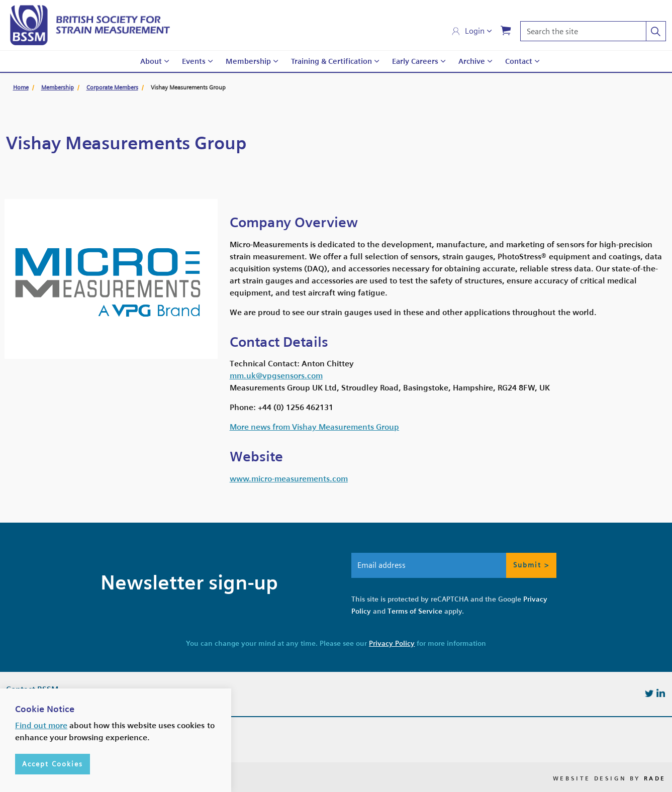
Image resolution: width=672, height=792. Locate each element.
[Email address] (454, 565)
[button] (656, 31)
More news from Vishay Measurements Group (314, 427)
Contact (519, 61)
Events (194, 61)
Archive (472, 61)
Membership (248, 61)
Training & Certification (331, 61)
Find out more (41, 761)
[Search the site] (593, 31)
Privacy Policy (392, 643)
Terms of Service (415, 611)
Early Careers (415, 61)
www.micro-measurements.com (289, 479)
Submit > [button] (531, 565)
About (151, 61)
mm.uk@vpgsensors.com (276, 376)
